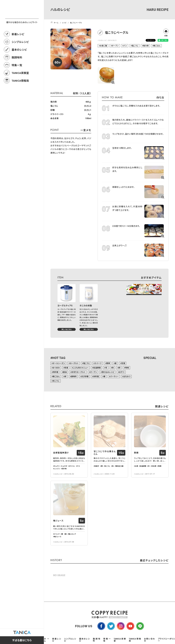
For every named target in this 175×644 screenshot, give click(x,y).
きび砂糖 (85, 376)
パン (125, 46)
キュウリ (57, 466)
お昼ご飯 (104, 46)
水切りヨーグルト (78, 372)
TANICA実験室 (20, 84)
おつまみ (56, 368)
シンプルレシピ (20, 53)
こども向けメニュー (81, 368)
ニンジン (57, 469)
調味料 (74, 376)
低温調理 (97, 368)
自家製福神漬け (61, 453)
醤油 (65, 372)
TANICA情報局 (20, 92)
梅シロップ (72, 534)
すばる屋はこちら (22, 640)
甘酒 (123, 363)
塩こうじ (135, 46)
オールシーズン (59, 363)
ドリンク (57, 534)
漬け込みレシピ (108, 372)
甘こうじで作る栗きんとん (105, 453)
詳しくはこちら (67, 329)
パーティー (114, 376)
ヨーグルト (74, 363)
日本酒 (154, 466)
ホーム (47, 640)
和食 (66, 368)
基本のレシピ (19, 61)
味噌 (127, 368)
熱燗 (136, 453)
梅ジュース (58, 521)
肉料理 (55, 372)
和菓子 (97, 466)
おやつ (122, 372)
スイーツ (98, 363)
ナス (78, 466)
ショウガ (64, 466)
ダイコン (72, 466)
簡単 (108, 363)
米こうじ (56, 381)
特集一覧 (17, 76)
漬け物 (64, 469)
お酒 (136, 466)
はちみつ (127, 376)
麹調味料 (17, 69)
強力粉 (146, 46)
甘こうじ (107, 466)
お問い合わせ (149, 640)
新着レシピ (18, 45)
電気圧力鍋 (120, 466)
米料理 (96, 376)
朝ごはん (157, 46)
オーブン (115, 46)
